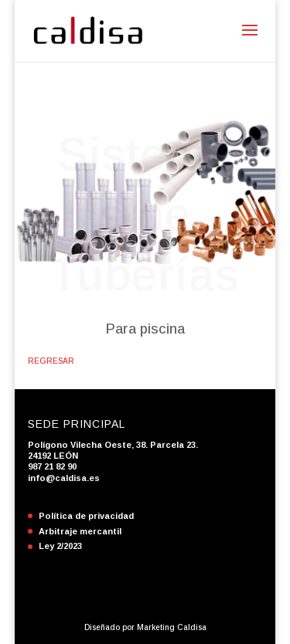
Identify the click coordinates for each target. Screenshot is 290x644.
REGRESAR (51, 361)
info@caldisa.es (64, 478)
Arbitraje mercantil (80, 531)
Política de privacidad (86, 516)
